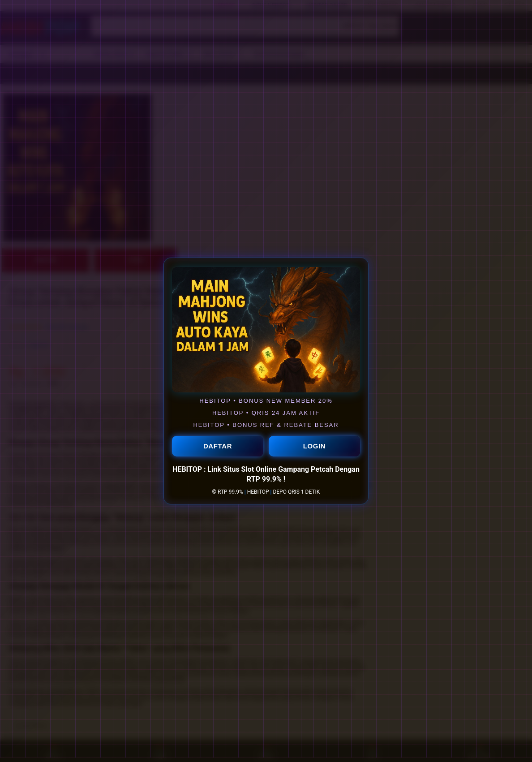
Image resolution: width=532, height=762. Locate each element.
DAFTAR (218, 446)
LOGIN (314, 446)
